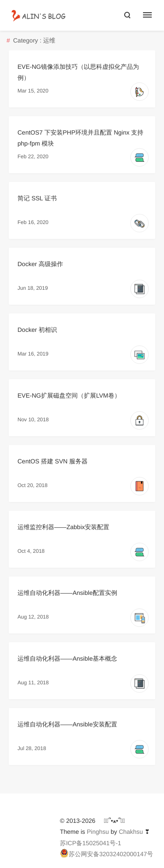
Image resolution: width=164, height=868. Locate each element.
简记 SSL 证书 (37, 198)
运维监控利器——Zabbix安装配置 (63, 527)
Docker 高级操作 (40, 264)
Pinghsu (98, 832)
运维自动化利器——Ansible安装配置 (67, 724)
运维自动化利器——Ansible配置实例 (67, 593)
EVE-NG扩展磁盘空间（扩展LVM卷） (69, 395)
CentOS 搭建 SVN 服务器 (52, 461)
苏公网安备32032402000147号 (106, 853)
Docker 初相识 (37, 330)
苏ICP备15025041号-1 (91, 843)
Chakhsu (131, 832)
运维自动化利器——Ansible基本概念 (67, 658)
